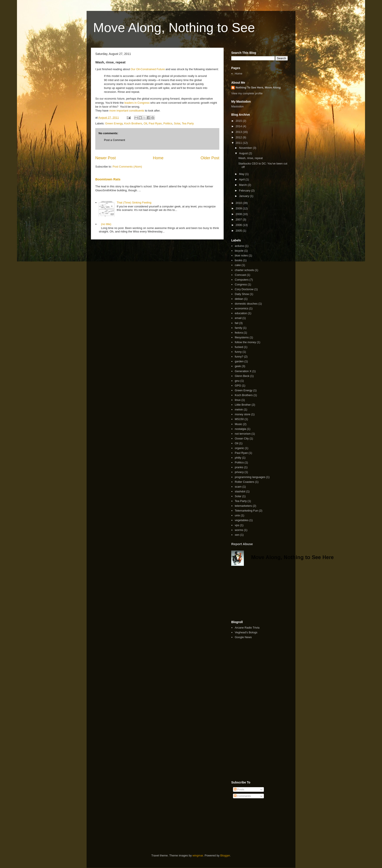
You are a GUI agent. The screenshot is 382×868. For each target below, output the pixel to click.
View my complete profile (247, 93)
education (241, 313)
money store (243, 414)
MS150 (239, 419)
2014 (239, 126)
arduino (239, 246)
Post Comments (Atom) (127, 167)
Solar (177, 123)
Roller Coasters (245, 482)
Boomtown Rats (108, 179)
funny (238, 352)
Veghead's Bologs (246, 632)
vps (237, 525)
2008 (239, 214)
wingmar (198, 855)
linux (238, 400)
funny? (239, 357)
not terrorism (243, 434)
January (245, 196)
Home (158, 158)
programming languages (250, 477)
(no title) (106, 224)
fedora (239, 333)
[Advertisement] (253, 593)
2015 (239, 121)
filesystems (242, 337)
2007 (239, 220)
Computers (242, 280)
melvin (239, 409)
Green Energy (114, 123)
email (238, 318)
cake (238, 265)
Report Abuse (242, 544)
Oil (145, 123)
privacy (239, 472)
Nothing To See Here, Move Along (258, 87)
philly (238, 458)
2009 (239, 208)
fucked (239, 347)
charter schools (244, 270)
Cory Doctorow (244, 289)
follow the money (245, 342)
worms (239, 530)
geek (238, 366)
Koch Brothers (133, 123)
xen (237, 535)
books (239, 260)
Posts (239, 789)
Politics (168, 123)
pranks (239, 467)
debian (239, 299)
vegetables (242, 520)
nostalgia (240, 429)
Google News (243, 637)
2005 (239, 231)
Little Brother (243, 405)
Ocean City (242, 438)
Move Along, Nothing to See (174, 28)
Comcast (240, 275)
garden (239, 361)
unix (237, 515)
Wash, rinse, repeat (250, 158)
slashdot (240, 491)
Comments (242, 796)
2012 (239, 137)
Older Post (210, 158)
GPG (238, 386)
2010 (239, 203)
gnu (237, 381)
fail (237, 323)
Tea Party (188, 123)
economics (241, 308)
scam (238, 487)
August (244, 153)
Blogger (225, 855)
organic (239, 448)
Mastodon (237, 106)
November (246, 148)
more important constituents (127, 111)
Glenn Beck (242, 376)
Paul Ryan (155, 123)
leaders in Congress (137, 103)
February (245, 191)
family (238, 328)
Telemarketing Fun (246, 511)
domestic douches (246, 304)
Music (238, 424)
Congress (241, 284)
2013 (239, 132)
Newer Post (106, 158)
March (243, 185)
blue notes (241, 255)
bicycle (239, 251)
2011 (239, 143)
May (242, 174)
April (242, 179)
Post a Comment (115, 140)
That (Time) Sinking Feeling (134, 203)
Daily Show (242, 294)
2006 (239, 225)
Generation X (243, 371)
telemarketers (243, 506)
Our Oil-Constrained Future (148, 69)
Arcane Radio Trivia (247, 628)
